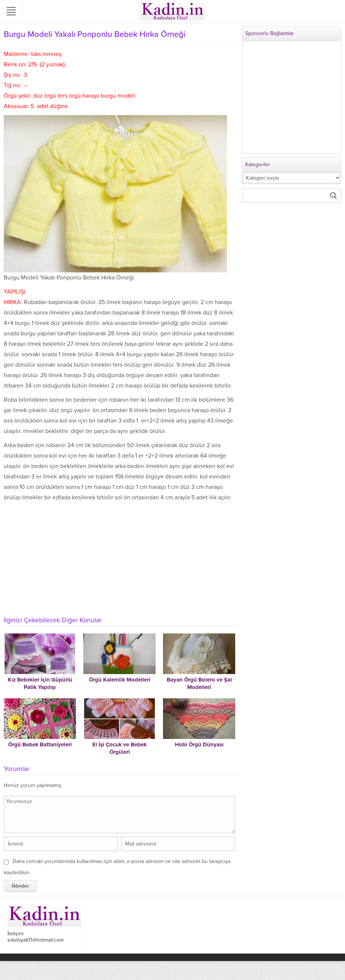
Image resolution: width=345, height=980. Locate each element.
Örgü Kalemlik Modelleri (120, 680)
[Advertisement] (118, 559)
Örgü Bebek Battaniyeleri (40, 745)
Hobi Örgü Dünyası (199, 745)
